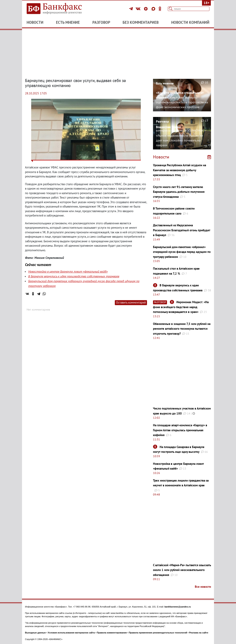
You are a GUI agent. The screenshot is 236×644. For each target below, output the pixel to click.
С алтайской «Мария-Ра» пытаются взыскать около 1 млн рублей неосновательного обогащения (182, 570)
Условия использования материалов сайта (71, 633)
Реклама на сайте (199, 633)
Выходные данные (35, 633)
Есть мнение (68, 22)
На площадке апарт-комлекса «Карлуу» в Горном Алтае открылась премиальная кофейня (180, 430)
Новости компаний (190, 22)
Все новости (203, 587)
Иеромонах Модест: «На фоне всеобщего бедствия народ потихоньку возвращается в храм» (181, 307)
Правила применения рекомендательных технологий (158, 633)
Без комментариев (141, 22)
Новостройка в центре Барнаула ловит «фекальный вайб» (68, 271)
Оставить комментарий (131, 302)
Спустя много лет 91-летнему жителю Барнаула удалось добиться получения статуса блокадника (179, 192)
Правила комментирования (112, 633)
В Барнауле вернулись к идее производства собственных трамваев (74, 276)
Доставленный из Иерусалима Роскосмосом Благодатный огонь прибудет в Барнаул (182, 230)
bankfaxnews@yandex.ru (178, 607)
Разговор (101, 22)
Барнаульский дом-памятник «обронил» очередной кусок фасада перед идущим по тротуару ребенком (182, 252)
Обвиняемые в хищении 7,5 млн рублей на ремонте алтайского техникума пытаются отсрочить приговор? (182, 329)
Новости (35, 22)
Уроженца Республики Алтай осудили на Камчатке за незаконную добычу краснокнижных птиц (179, 170)
